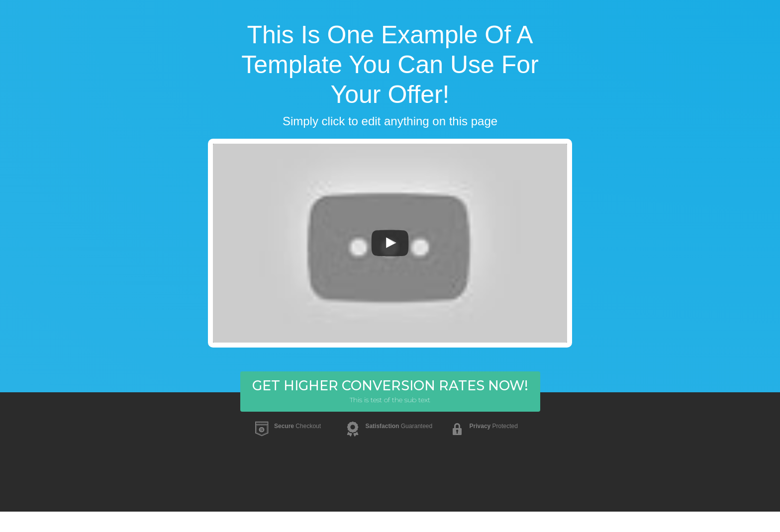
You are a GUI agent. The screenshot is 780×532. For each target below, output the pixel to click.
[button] (390, 392)
